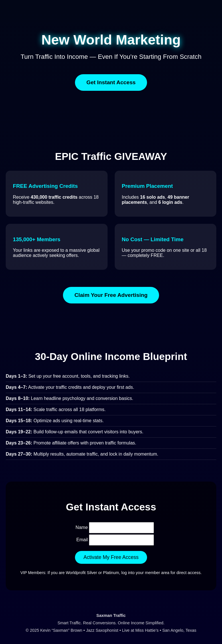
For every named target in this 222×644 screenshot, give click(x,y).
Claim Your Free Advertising (111, 295)
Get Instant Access (111, 82)
